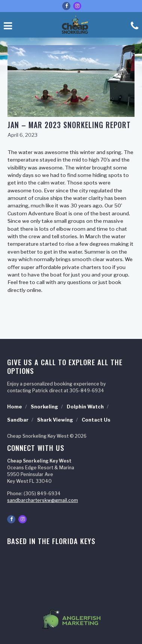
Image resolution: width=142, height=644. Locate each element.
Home (15, 407)
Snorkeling (44, 407)
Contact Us (96, 420)
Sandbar (18, 420)
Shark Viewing (55, 420)
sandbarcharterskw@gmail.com (43, 500)
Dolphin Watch (85, 407)
